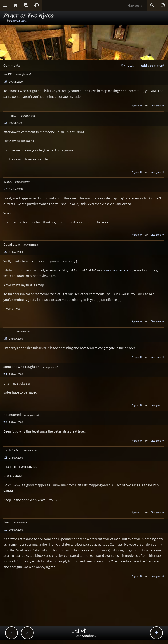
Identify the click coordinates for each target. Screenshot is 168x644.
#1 (5, 529)
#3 (5, 422)
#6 (5, 252)
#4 (5, 374)
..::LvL (80, 631)
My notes (127, 65)
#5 (5, 338)
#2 (5, 457)
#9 (5, 81)
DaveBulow (19, 20)
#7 (5, 189)
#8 (5, 122)
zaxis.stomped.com (116, 270)
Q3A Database (86, 635)
